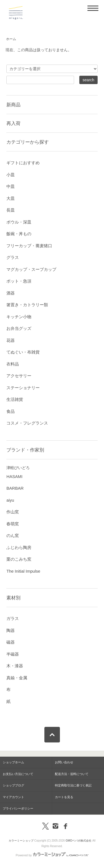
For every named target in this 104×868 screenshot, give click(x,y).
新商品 (13, 105)
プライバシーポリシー (18, 808)
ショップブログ (13, 785)
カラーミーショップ (21, 841)
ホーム (11, 39)
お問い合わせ (64, 762)
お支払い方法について (18, 774)
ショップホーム (13, 762)
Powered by (52, 855)
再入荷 (13, 123)
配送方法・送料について (72, 774)
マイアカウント (13, 797)
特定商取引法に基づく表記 (73, 785)
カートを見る (64, 797)
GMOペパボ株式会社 (78, 841)
